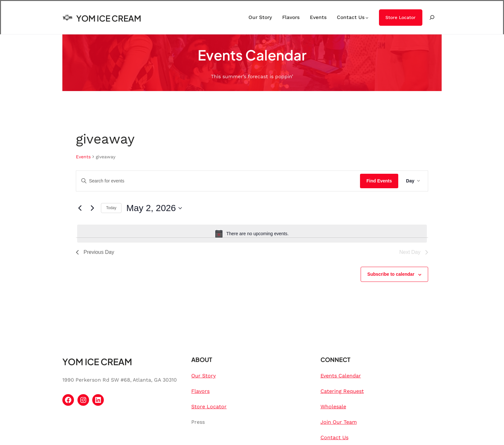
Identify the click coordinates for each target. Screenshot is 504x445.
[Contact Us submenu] (367, 18)
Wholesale (333, 407)
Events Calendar (341, 376)
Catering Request (342, 391)
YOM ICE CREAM (109, 18)
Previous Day (95, 252)
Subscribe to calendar (391, 274)
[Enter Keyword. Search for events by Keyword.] (218, 181)
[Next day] (92, 208)
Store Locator (401, 17)
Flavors (200, 391)
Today (111, 208)
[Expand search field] (432, 18)
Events (83, 157)
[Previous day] (80, 208)
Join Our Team (339, 422)
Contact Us (334, 437)
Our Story (203, 376)
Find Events (379, 181)
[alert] (252, 234)
